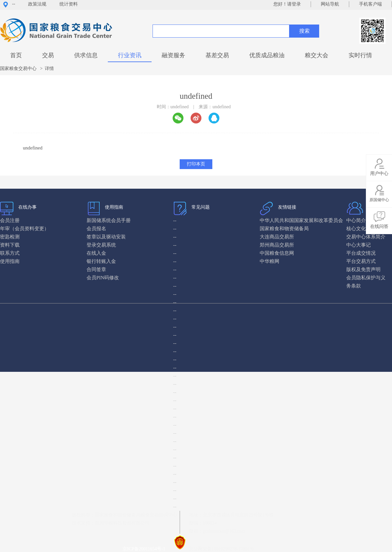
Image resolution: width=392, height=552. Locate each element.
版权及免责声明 (363, 269)
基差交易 (217, 55)
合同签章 (96, 269)
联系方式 (10, 253)
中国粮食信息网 (277, 253)
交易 (48, 55)
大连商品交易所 (277, 237)
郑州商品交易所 (277, 245)
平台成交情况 (361, 253)
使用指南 (114, 207)
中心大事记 (359, 245)
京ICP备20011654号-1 (145, 549)
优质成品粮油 (267, 55)
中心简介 (356, 220)
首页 (16, 55)
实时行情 (360, 55)
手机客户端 (370, 4)
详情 (49, 69)
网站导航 (330, 4)
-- (14, 4)
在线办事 (27, 207)
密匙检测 (10, 237)
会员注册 (10, 220)
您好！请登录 (287, 4)
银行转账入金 (101, 261)
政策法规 (37, 4)
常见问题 (201, 207)
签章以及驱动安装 (106, 237)
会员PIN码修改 (103, 278)
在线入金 (96, 253)
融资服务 (173, 55)
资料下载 (10, 245)
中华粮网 (269, 261)
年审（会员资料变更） (24, 229)
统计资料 (69, 4)
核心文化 (356, 229)
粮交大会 (317, 55)
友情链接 (287, 207)
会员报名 (96, 229)
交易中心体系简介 (366, 237)
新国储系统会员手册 (109, 220)
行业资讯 (130, 55)
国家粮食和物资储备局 (284, 229)
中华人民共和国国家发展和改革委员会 (301, 220)
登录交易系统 (101, 245)
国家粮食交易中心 (18, 69)
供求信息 (86, 55)
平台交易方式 (361, 261)
